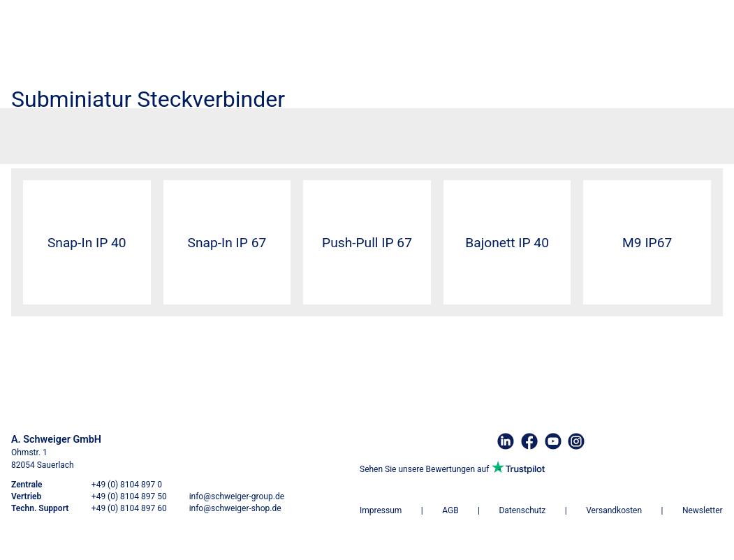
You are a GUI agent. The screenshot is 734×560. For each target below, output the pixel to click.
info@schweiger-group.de (237, 496)
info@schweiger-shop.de (235, 508)
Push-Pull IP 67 (367, 243)
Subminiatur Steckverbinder (247, 131)
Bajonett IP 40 (507, 243)
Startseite (32, 131)
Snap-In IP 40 (87, 243)
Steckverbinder (86, 131)
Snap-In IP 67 (227, 243)
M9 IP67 (647, 243)
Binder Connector (155, 131)
